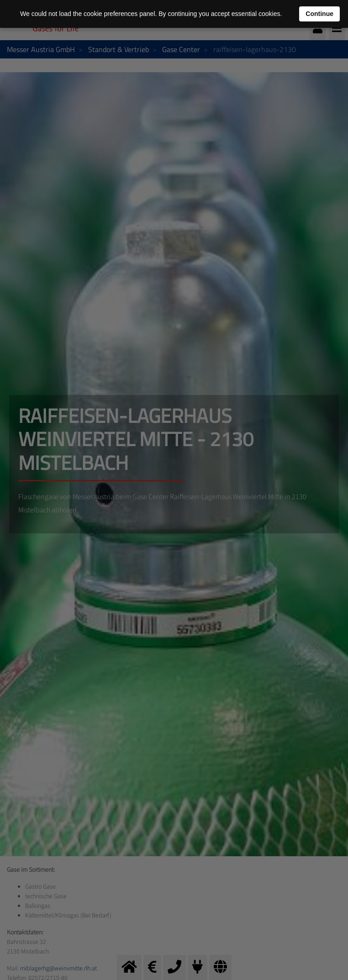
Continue (319, 14)
